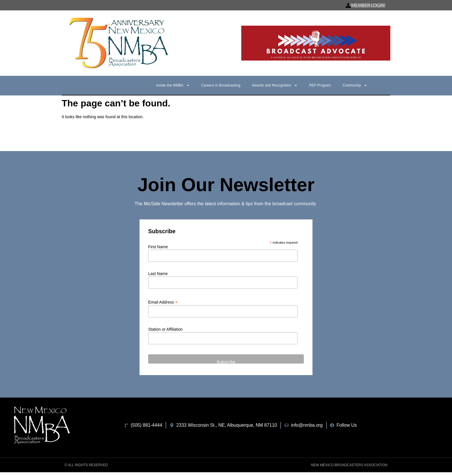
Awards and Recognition (275, 85)
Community (355, 85)
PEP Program (320, 85)
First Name (158, 247)
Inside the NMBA (173, 85)
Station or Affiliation (165, 329)
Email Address (163, 302)
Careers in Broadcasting (221, 85)
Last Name (158, 274)
